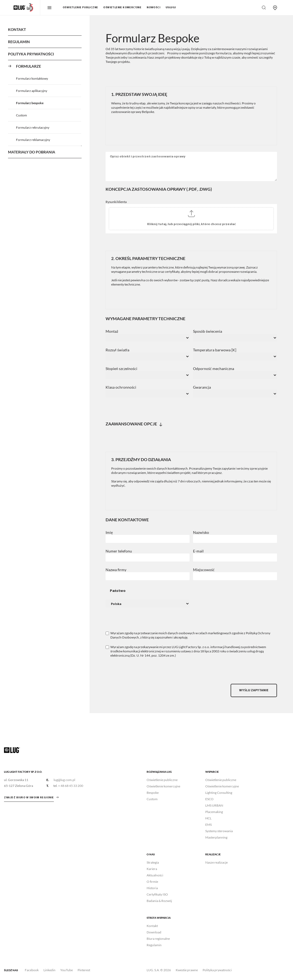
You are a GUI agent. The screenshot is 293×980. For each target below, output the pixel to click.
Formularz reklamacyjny (33, 140)
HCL (208, 818)
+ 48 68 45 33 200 (71, 786)
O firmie (152, 882)
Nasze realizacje (216, 862)
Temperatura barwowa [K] (215, 350)
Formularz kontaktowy (32, 78)
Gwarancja (202, 387)
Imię (109, 532)
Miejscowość (204, 570)
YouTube (67, 970)
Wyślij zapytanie (254, 690)
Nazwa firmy (116, 570)
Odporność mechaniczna (214, 369)
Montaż (112, 331)
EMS (208, 825)
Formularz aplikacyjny (32, 91)
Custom (21, 115)
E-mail (198, 551)
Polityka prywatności (217, 970)
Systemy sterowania (219, 831)
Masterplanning (216, 837)
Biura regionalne (158, 939)
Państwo (118, 591)
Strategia (153, 862)
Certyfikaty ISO (157, 894)
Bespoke (153, 793)
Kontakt (17, 29)
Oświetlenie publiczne (80, 8)
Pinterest (84, 970)
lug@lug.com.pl (64, 780)
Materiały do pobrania (32, 152)
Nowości (153, 8)
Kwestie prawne (187, 970)
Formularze (29, 66)
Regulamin (19, 42)
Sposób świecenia (208, 331)
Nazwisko (201, 532)
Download (154, 932)
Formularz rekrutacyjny (33, 127)
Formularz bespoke (30, 103)
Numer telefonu (119, 551)
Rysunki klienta (116, 202)
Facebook (32, 970)
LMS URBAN (214, 805)
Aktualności (155, 875)
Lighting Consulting (219, 793)
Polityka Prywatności (31, 54)
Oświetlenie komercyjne (122, 8)
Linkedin (49, 970)
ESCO (209, 799)
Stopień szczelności (121, 369)
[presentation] (146, 673)
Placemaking (214, 812)
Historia (152, 888)
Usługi (171, 8)
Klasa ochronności (121, 387)
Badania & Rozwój (159, 901)
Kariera (152, 869)
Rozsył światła (117, 350)
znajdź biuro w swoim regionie (29, 798)
